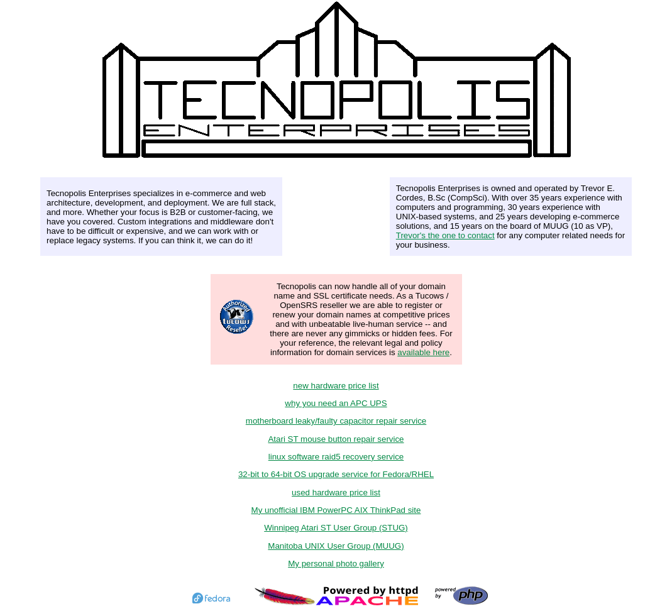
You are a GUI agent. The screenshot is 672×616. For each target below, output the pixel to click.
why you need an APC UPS (336, 403)
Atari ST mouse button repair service (336, 439)
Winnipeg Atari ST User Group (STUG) (336, 528)
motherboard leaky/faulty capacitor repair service (336, 421)
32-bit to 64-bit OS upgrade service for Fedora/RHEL (336, 474)
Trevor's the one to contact (445, 235)
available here (423, 352)
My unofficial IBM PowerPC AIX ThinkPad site (336, 510)
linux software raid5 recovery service (336, 457)
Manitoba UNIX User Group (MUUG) (336, 546)
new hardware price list (336, 386)
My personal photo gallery (336, 564)
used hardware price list (336, 492)
